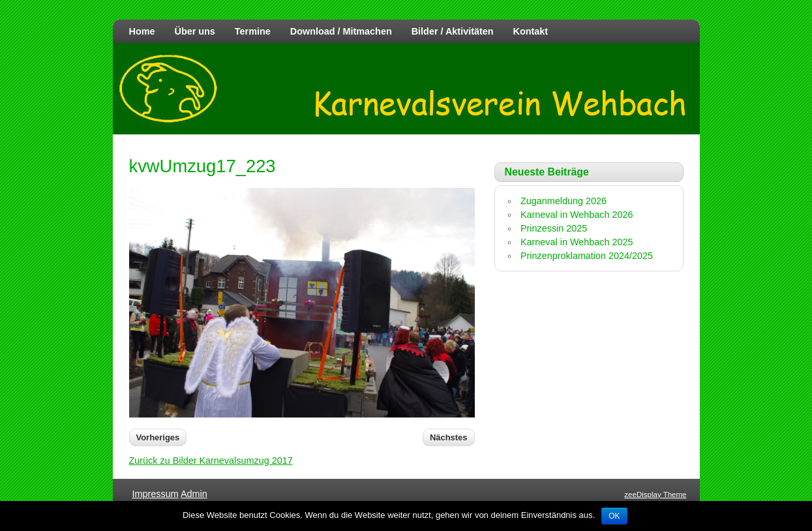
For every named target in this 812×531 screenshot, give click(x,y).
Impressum (156, 494)
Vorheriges (158, 437)
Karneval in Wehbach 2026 (577, 215)
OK (614, 516)
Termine (253, 31)
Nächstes (449, 437)
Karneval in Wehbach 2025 (577, 242)
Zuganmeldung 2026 (564, 201)
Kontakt (531, 31)
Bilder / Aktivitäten (453, 31)
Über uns (194, 31)
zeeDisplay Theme (655, 494)
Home (142, 31)
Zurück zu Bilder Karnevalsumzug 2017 (211, 461)
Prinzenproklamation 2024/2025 (587, 256)
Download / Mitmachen (341, 31)
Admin (194, 494)
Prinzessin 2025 (554, 228)
